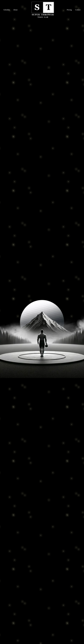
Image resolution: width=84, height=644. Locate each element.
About (15, 10)
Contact (78, 10)
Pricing (69, 10)
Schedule (7, 10)
